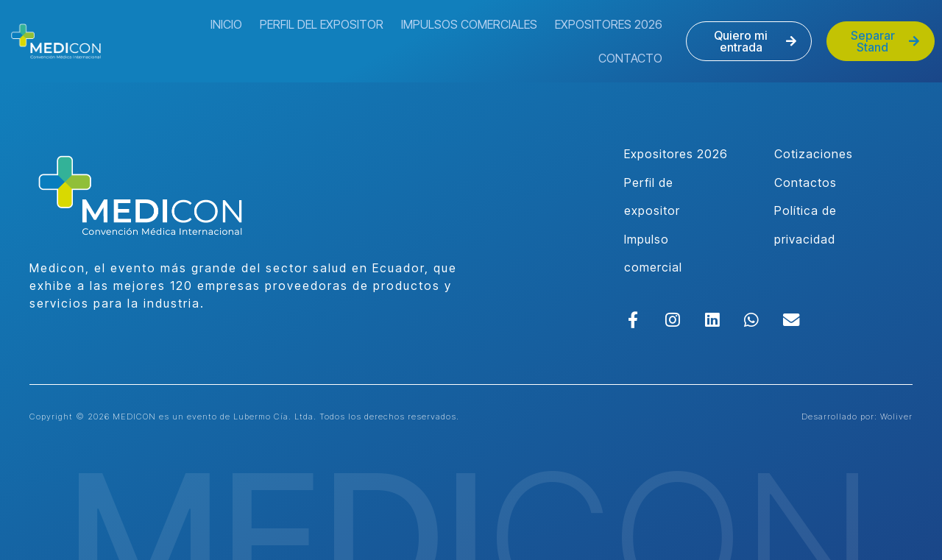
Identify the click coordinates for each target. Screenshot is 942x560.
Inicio (226, 24)
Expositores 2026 (609, 24)
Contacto (630, 58)
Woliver (896, 417)
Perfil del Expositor (322, 24)
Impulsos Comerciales (469, 24)
